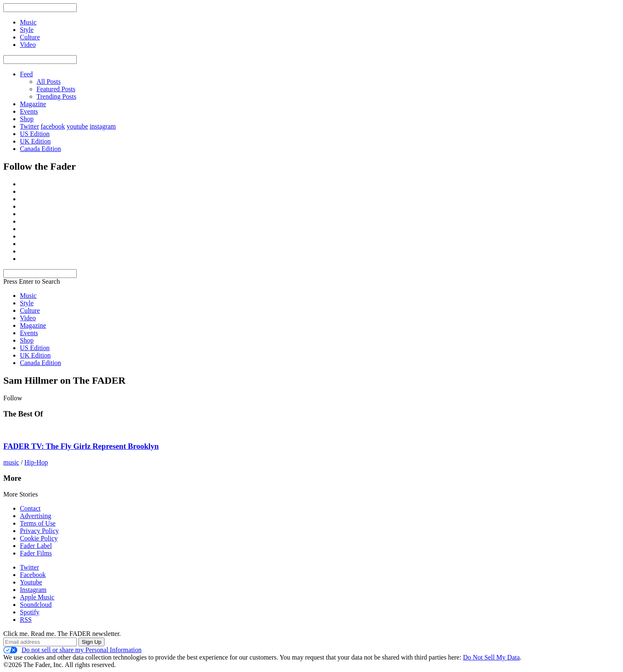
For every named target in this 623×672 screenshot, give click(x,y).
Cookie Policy (39, 538)
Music (28, 296)
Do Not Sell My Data (491, 657)
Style (27, 303)
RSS (26, 620)
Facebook (33, 575)
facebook (53, 126)
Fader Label (36, 546)
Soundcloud (36, 605)
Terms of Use (38, 523)
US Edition (35, 134)
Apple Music (37, 597)
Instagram (33, 590)
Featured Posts (56, 89)
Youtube (31, 582)
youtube (78, 126)
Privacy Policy (39, 531)
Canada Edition (40, 149)
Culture (30, 310)
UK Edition (35, 141)
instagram (103, 126)
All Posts (49, 82)
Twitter (29, 126)
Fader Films (36, 553)
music (11, 462)
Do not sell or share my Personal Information (72, 650)
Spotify (30, 612)
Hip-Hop (36, 462)
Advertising (36, 516)
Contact (30, 508)
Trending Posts (56, 96)
